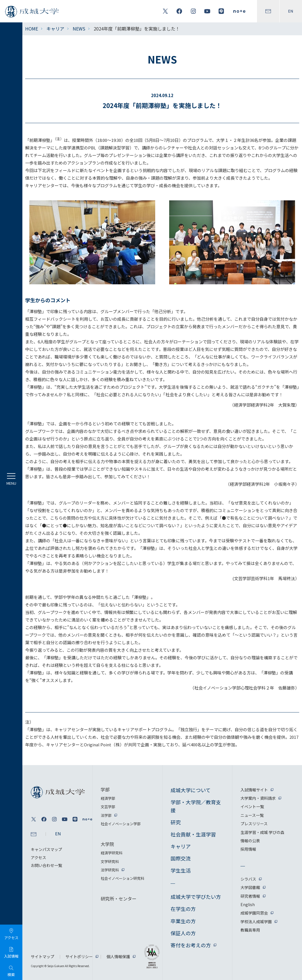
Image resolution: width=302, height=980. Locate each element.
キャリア (55, 29)
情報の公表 (250, 841)
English (248, 904)
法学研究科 (110, 870)
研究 (176, 822)
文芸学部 (108, 807)
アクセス (38, 857)
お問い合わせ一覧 (46, 865)
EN (291, 11)
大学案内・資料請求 (258, 798)
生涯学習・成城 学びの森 (262, 832)
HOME (32, 29)
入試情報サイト (254, 790)
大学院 (107, 844)
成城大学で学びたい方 (196, 897)
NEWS (79, 29)
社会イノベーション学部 (121, 824)
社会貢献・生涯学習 (193, 834)
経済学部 (108, 798)
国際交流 (181, 858)
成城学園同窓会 (254, 913)
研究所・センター (119, 899)
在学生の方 (183, 909)
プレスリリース (254, 824)
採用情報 (248, 849)
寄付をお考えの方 (191, 945)
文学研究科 (110, 861)
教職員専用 (250, 930)
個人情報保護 (118, 956)
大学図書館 (250, 887)
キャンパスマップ (46, 849)
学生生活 (181, 870)
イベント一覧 (252, 806)
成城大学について (191, 790)
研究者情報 (250, 896)
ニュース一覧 (252, 815)
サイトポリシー (79, 956)
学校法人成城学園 (256, 922)
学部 (105, 789)
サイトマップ (43, 956)
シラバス (248, 879)
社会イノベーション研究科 (122, 878)
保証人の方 (183, 933)
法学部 (106, 815)
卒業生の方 (183, 921)
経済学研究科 (112, 853)
